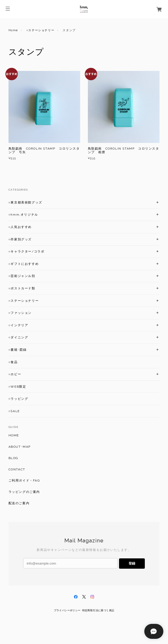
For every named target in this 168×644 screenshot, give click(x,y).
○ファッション (20, 313)
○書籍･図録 (18, 350)
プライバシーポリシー (67, 610)
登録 (132, 563)
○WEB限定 (17, 387)
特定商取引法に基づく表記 (98, 610)
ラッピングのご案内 (24, 492)
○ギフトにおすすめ (24, 264)
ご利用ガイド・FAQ (24, 480)
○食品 (13, 362)
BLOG (13, 458)
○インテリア (18, 325)
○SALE (14, 411)
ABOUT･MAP (20, 447)
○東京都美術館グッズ (25, 202)
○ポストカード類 (22, 288)
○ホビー (15, 374)
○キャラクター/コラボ (27, 251)
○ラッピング (18, 399)
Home (13, 30)
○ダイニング (18, 337)
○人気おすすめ (20, 227)
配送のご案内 (19, 503)
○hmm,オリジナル (23, 215)
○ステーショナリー (40, 30)
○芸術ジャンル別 (22, 276)
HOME (14, 435)
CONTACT (17, 469)
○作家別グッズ (20, 239)
